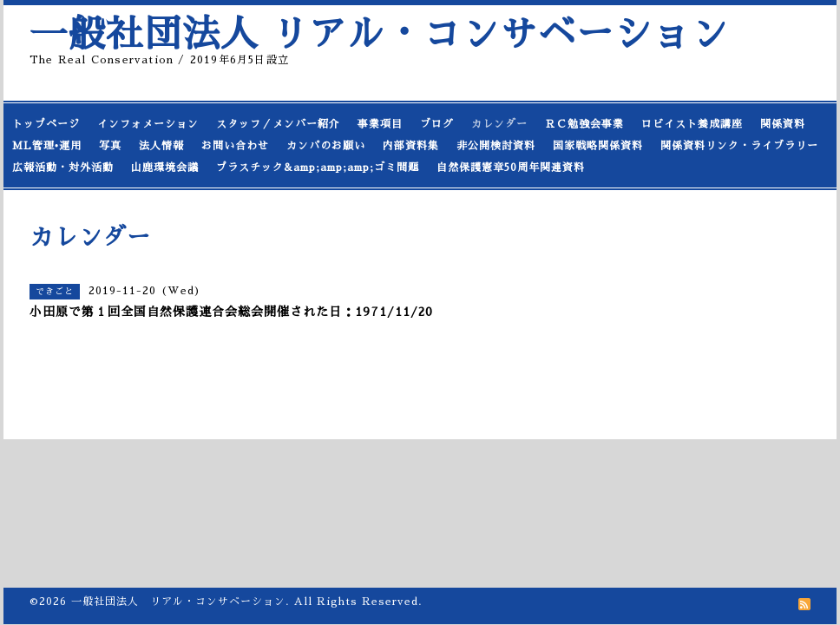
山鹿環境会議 (165, 168)
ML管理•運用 (47, 146)
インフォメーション (148, 124)
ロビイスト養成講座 (692, 124)
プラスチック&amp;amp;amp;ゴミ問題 (318, 168)
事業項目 (380, 124)
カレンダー (499, 124)
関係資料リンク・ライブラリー (739, 146)
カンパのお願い (326, 146)
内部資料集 (411, 146)
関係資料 (783, 124)
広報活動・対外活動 (63, 168)
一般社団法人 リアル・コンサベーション (379, 34)
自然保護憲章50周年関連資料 (511, 168)
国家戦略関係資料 (598, 146)
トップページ (46, 124)
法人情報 (161, 146)
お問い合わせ (235, 146)
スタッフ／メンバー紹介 (278, 124)
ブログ (437, 124)
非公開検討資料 (496, 146)
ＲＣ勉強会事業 (584, 124)
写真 (110, 146)
